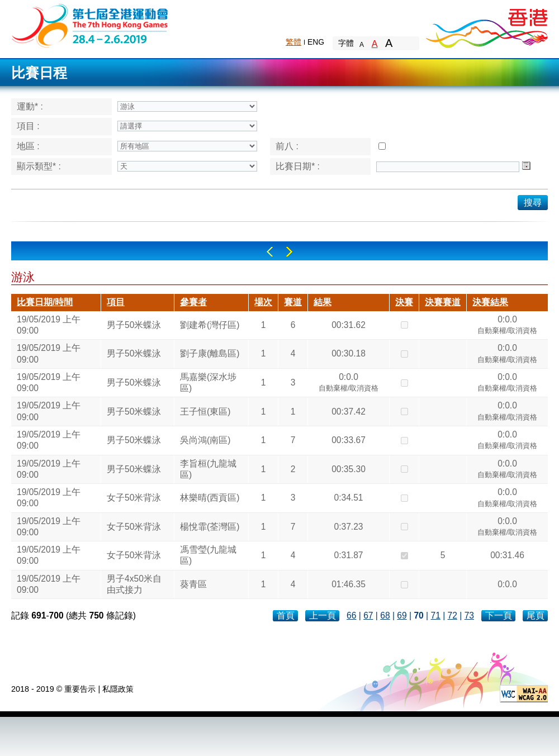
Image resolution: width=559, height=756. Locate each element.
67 (368, 615)
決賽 (404, 302)
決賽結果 (490, 302)
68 (385, 615)
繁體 (293, 42)
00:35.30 (349, 469)
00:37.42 (349, 412)
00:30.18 (349, 353)
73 (469, 615)
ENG (316, 42)
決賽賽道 (443, 302)
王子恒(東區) (205, 412)
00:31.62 (349, 325)
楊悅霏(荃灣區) (210, 527)
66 (351, 615)
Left (270, 252)
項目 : (28, 126)
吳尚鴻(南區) (205, 440)
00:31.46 (507, 555)
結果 (323, 302)
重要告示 (80, 689)
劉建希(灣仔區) (210, 325)
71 (435, 615)
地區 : (28, 146)
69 (402, 615)
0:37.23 (348, 527)
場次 (263, 302)
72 (453, 615)
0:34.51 (348, 498)
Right (289, 252)
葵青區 (193, 584)
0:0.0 (508, 326)
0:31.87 (348, 555)
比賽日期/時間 (45, 302)
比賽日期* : (298, 166)
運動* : (30, 106)
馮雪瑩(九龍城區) (208, 555)
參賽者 (193, 302)
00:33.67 (349, 440)
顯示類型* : (39, 166)
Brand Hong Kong (486, 25)
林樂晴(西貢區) (210, 498)
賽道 (293, 302)
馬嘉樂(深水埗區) (208, 382)
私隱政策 (118, 689)
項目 (116, 302)
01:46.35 (349, 584)
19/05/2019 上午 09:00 (49, 325)
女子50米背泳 (134, 498)
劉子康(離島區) (210, 353)
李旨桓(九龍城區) (208, 469)
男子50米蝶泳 (134, 325)
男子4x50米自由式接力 (134, 584)
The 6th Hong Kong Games (90, 25)
